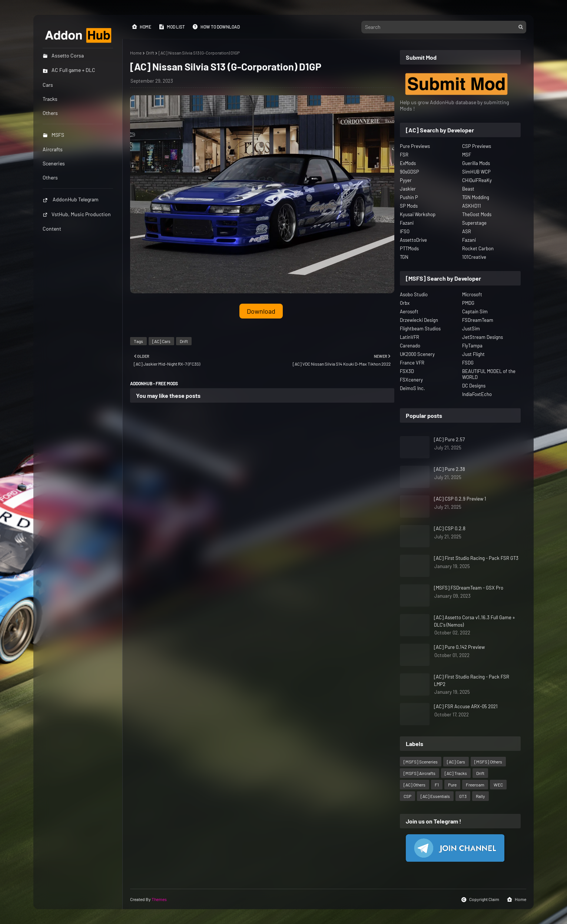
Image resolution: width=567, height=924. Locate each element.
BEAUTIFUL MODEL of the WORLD (489, 374)
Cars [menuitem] (48, 85)
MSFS (53, 135)
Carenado (410, 346)
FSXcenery (411, 380)
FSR (404, 155)
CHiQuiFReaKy (477, 180)
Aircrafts (53, 149)
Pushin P (409, 197)
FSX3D (407, 371)
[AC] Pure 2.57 (449, 439)
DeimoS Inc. (412, 388)
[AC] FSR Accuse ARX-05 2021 (466, 706)
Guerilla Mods (476, 163)
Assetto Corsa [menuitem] (63, 55)
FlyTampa (472, 346)
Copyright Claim (480, 900)
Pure (452, 785)
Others (50, 177)
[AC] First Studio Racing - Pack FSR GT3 (476, 558)
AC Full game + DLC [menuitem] (69, 70)
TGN (404, 257)
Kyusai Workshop (418, 214)
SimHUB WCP (476, 172)
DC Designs (474, 386)
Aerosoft (409, 311)
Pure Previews (415, 146)
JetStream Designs (483, 337)
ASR (467, 231)
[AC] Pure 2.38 (450, 469)
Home (141, 27)
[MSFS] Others (488, 762)
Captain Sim (475, 311)
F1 (437, 785)
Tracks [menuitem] (50, 99)
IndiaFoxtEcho (477, 394)
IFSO (405, 231)
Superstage (474, 223)
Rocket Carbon (478, 248)
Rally (480, 796)
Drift (150, 53)
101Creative (474, 257)
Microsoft (472, 294)
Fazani (407, 223)
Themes (159, 899)
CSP (407, 796)
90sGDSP (409, 172)
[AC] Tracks (456, 773)
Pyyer (406, 180)
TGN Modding (476, 197)
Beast (468, 189)
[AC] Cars (161, 341)
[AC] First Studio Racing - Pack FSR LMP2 (472, 680)
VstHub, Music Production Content (77, 221)
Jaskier (408, 189)
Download (261, 311)
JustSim (471, 329)
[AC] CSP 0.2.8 (450, 528)
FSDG (468, 363)
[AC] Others (415, 785)
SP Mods (409, 206)
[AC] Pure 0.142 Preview (459, 647)
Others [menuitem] (50, 113)
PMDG (468, 303)
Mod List (172, 27)
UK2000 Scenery (417, 354)
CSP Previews (477, 146)
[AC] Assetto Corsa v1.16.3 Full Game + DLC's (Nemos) (475, 621)
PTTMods (409, 248)
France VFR (412, 363)
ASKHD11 (472, 206)
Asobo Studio (414, 294)
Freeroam (475, 785)
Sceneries (54, 163)
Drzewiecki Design (419, 320)
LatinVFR (409, 337)
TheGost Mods (477, 214)
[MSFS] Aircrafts (420, 773)
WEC (498, 785)
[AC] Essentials (435, 796)
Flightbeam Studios (420, 329)
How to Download (216, 27)
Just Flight (473, 354)
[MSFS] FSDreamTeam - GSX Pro (469, 588)
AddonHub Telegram (71, 199)
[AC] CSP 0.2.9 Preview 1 (460, 499)
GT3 (463, 796)
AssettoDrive (413, 240)
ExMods (408, 163)
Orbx (405, 303)
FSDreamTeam (478, 320)
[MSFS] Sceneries (421, 762)
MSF (467, 155)
